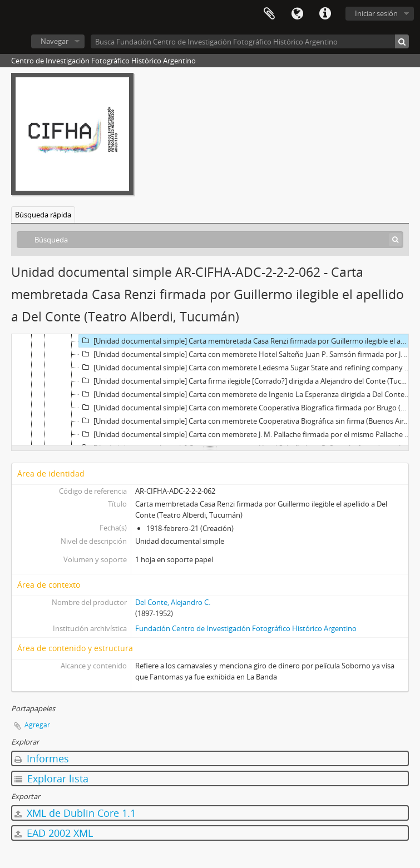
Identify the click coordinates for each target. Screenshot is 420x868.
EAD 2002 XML (54, 833)
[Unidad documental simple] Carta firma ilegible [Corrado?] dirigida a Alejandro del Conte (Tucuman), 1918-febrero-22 (246, 381)
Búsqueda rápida (43, 215)
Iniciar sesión (376, 13)
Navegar (55, 41)
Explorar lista (51, 778)
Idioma (297, 14)
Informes (42, 758)
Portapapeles (269, 14)
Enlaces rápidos (325, 14)
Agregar (37, 725)
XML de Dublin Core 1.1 (75, 813)
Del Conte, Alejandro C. (173, 602)
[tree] (210, 390)
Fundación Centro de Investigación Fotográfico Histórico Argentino (246, 628)
